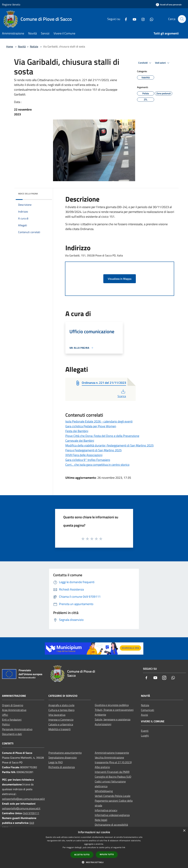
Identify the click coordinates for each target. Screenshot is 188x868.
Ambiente (100, 715)
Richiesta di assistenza (62, 767)
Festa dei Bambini (77, 431)
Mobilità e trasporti (60, 729)
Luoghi (145, 736)
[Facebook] (124, 19)
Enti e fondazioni (12, 720)
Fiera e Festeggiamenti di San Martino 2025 (93, 450)
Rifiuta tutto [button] (107, 854)
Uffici (5, 715)
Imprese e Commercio (61, 720)
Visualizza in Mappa (120, 279)
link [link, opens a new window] (124, 847)
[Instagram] (141, 19)
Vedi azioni (163, 63)
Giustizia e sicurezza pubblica (112, 705)
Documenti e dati (12, 734)
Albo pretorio (102, 767)
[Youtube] (133, 19)
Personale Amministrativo (17, 729)
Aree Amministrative (14, 710)
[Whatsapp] (150, 19)
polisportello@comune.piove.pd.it (21, 808)
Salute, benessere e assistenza (113, 719)
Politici (6, 724)
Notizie (34, 46)
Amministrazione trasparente (112, 753)
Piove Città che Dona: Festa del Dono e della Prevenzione (102, 436)
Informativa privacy (106, 810)
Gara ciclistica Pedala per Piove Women (91, 426)
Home (10, 46)
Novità (22, 46)
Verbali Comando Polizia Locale (113, 796)
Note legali (101, 820)
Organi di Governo (13, 705)
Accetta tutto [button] (82, 855)
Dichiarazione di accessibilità (111, 825)
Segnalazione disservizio (63, 757)
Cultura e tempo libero (61, 710)
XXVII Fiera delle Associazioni (84, 455)
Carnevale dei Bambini (80, 441)
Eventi (145, 731)
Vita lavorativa (57, 715)
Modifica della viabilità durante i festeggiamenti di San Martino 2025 (109, 445)
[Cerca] (182, 19)
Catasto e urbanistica (61, 724)
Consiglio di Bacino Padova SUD (113, 777)
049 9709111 (31, 813)
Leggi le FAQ (56, 762)
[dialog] (94, 848)
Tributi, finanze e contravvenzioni (114, 710)
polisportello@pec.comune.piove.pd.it (23, 799)
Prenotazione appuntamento (65, 753)
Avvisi (144, 715)
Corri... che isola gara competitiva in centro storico (97, 465)
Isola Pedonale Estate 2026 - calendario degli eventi (99, 421)
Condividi (145, 63)
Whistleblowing (104, 791)
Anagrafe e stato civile (61, 705)
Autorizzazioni (103, 724)
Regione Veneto (11, 4)
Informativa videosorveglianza (112, 815)
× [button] (184, 831)
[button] (94, 862)
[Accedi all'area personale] (169, 5)
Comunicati (148, 710)
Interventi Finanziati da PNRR (112, 772)
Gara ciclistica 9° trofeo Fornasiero (88, 460)
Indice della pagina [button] (28, 194)
